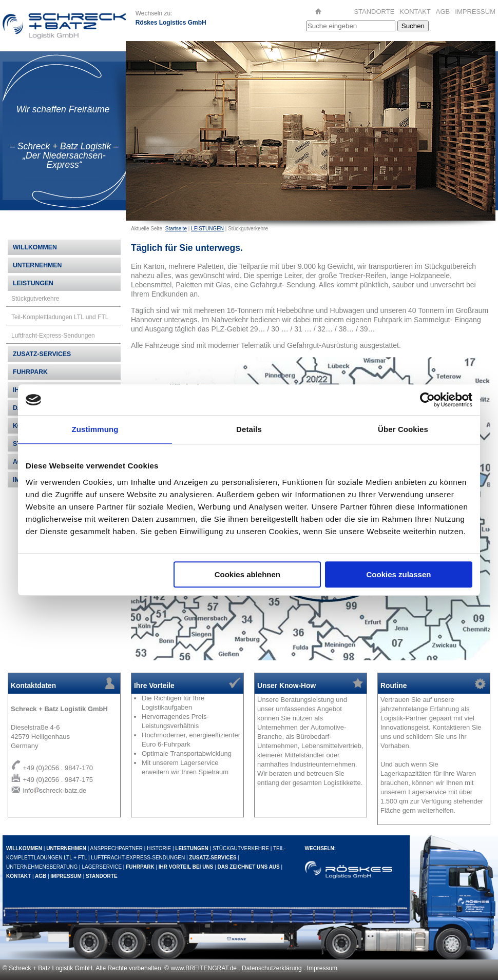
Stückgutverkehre (35, 299)
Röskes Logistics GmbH (171, 23)
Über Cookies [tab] (403, 429)
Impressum (322, 968)
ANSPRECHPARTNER (117, 848)
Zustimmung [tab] (95, 429)
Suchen (413, 26)
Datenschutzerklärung (272, 968)
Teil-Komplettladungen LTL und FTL (60, 317)
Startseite (176, 229)
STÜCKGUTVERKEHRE (241, 848)
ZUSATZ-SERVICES (42, 354)
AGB (443, 12)
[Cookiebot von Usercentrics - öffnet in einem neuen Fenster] (427, 400)
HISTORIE (159, 848)
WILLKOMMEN (35, 247)
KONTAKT (415, 12)
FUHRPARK (30, 372)
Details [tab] (249, 429)
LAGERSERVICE (102, 867)
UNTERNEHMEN (37, 265)
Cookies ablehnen (247, 574)
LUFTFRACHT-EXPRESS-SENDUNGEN (138, 858)
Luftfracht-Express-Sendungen (53, 336)
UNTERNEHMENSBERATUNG (42, 867)
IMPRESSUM (475, 12)
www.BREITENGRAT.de (204, 968)
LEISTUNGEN (207, 229)
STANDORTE (374, 12)
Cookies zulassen (399, 574)
